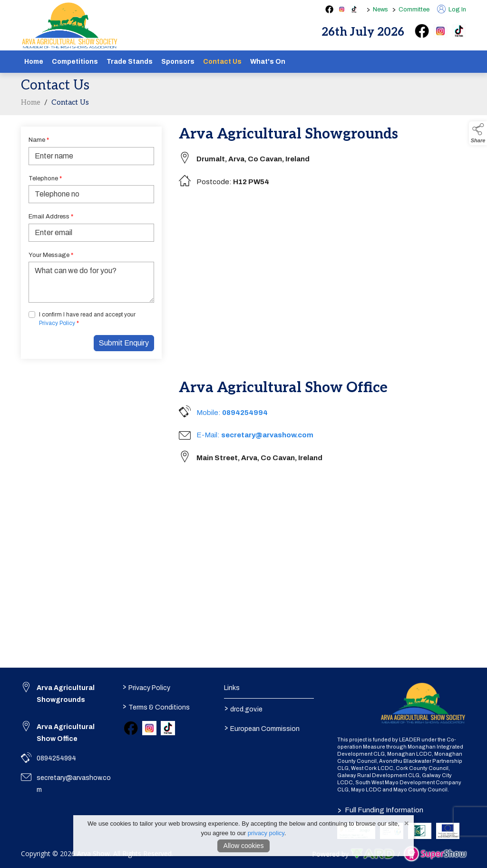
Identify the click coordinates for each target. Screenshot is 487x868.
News (380, 10)
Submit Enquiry (124, 343)
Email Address (51, 217)
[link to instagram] (149, 728)
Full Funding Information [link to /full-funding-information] (380, 810)
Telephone (45, 178)
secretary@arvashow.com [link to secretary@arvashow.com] (74, 784)
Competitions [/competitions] (75, 62)
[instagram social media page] (342, 9)
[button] (478, 133)
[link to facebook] (131, 728)
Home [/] (34, 62)
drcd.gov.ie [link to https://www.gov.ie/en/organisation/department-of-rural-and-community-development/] (243, 708)
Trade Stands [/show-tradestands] (130, 62)
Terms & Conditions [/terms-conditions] (156, 706)
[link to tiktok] (168, 728)
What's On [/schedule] (268, 62)
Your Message (51, 255)
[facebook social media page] (329, 9)
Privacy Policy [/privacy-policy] (146, 687)
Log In (452, 10)
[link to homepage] (70, 26)
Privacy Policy (57, 323)
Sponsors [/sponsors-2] (178, 62)
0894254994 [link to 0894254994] (56, 758)
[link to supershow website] (435, 854)
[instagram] (440, 31)
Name (39, 140)
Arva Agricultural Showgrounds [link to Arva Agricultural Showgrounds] (66, 694)
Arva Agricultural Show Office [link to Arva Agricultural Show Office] (66, 733)
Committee (414, 10)
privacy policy (266, 833)
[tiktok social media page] (354, 9)
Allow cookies (244, 846)
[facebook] (422, 31)
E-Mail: (255, 435)
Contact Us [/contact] (222, 62)
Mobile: (232, 413)
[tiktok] (459, 31)
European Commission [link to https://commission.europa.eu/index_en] (262, 728)
